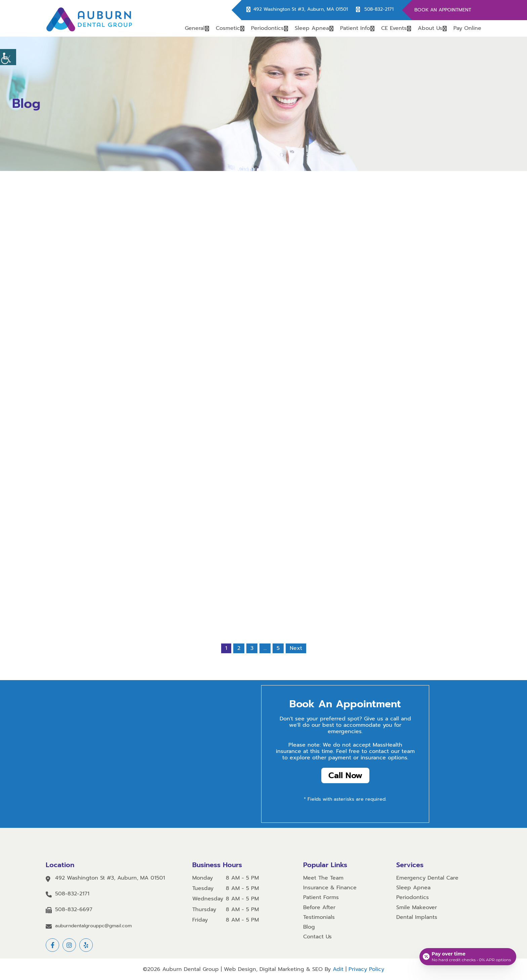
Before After (319, 908)
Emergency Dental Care (427, 878)
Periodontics (267, 28)
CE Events (394, 28)
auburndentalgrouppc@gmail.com (93, 926)
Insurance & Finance (330, 888)
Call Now (345, 775)
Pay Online (467, 28)
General (195, 28)
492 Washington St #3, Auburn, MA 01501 (301, 10)
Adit (338, 969)
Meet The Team (323, 878)
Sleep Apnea (312, 28)
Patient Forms (321, 898)
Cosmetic (228, 28)
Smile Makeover (417, 908)
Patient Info (355, 28)
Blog (309, 927)
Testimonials (319, 917)
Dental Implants (417, 917)
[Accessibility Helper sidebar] (8, 57)
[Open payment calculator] (468, 956)
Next (296, 648)
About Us (430, 28)
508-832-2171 (379, 10)
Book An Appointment (443, 10)
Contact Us (317, 937)
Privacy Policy (366, 969)
